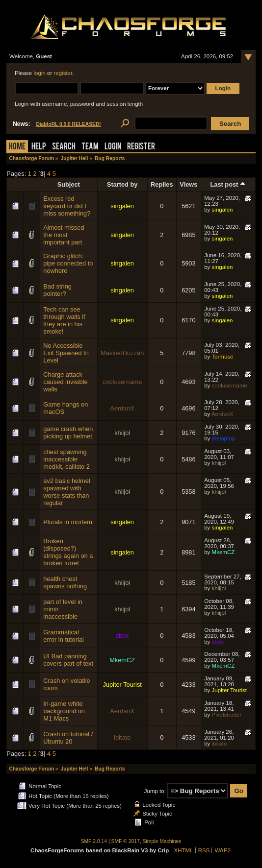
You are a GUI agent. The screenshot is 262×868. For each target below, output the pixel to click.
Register (141, 147)
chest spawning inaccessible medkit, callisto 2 (66, 459)
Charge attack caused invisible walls (65, 382)
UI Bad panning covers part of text (68, 660)
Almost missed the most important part (64, 235)
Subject (69, 184)
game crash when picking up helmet (68, 433)
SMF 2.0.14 (94, 841)
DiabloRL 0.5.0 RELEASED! (68, 124)
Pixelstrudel (227, 715)
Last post (228, 184)
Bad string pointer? (57, 290)
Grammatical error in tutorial (64, 636)
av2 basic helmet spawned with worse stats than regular (67, 492)
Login (113, 147)
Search (64, 147)
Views (188, 184)
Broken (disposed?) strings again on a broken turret (68, 552)
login (39, 73)
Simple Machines (162, 841)
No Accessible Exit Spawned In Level (66, 353)
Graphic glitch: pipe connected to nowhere (68, 263)
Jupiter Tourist (122, 685)
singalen (122, 206)
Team (90, 147)
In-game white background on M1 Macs (64, 711)
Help (39, 147)
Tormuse (222, 357)
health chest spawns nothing (65, 582)
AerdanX (122, 408)
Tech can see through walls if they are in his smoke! (64, 320)
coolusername (122, 382)
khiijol (122, 433)
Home (17, 147)
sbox (122, 636)
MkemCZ (223, 552)
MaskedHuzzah (122, 353)
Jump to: (155, 791)
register (63, 73)
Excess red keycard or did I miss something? (67, 206)
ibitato (122, 737)
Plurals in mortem (68, 522)
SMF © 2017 (126, 841)
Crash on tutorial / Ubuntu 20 (68, 738)
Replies (162, 184)
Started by (122, 184)
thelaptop (223, 438)
